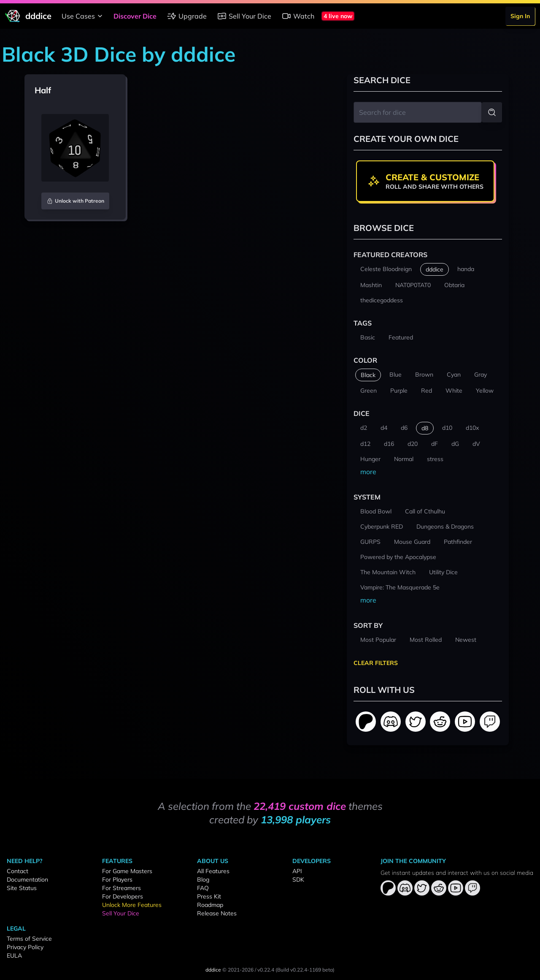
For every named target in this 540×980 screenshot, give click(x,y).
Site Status (22, 888)
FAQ (203, 888)
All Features (213, 871)
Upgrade (187, 16)
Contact (18, 871)
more (368, 472)
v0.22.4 (266, 970)
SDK (298, 880)
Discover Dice (135, 16)
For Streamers (121, 888)
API (297, 871)
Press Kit (209, 896)
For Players (117, 880)
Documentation (27, 880)
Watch (298, 16)
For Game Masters (127, 871)
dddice (213, 970)
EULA (14, 956)
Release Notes (217, 913)
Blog (203, 880)
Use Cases (83, 16)
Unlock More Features (132, 905)
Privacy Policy (25, 947)
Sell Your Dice (244, 16)
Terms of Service (29, 939)
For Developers (123, 896)
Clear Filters (376, 663)
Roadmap (210, 905)
